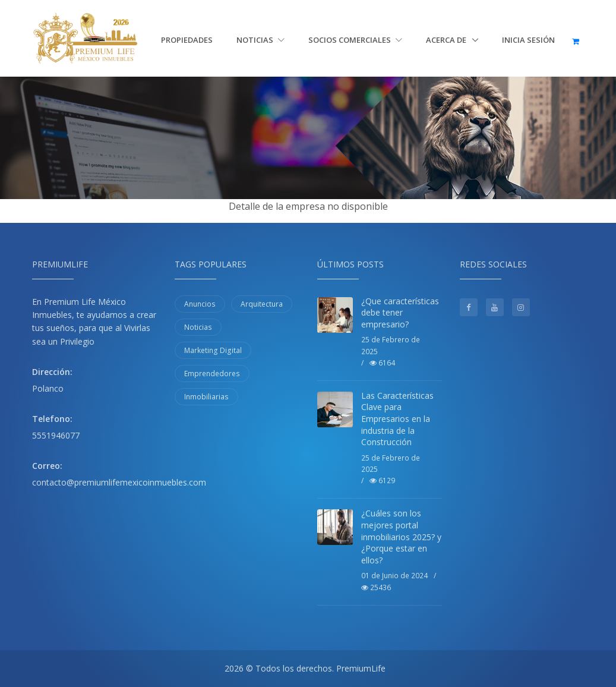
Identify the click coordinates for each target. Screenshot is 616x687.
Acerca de (447, 40)
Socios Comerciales (355, 40)
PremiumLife (361, 668)
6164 (382, 363)
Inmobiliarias (206, 397)
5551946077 (56, 435)
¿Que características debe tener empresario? (400, 313)
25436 (376, 587)
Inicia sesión (528, 40)
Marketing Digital (213, 350)
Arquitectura (262, 304)
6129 (382, 480)
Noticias (260, 40)
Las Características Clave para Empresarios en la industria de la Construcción (397, 419)
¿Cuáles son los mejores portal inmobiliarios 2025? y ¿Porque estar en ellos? (401, 536)
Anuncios (200, 304)
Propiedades (187, 40)
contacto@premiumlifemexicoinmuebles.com (119, 482)
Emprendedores (212, 374)
